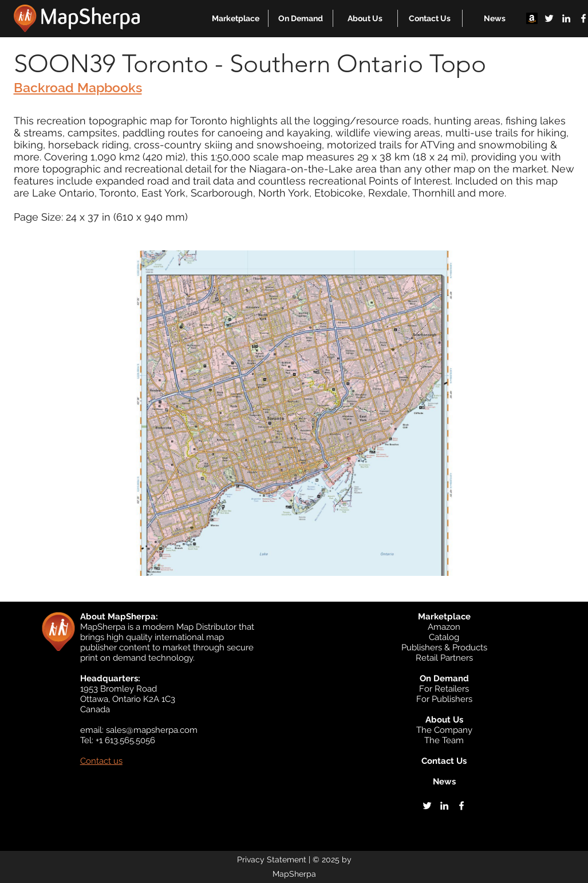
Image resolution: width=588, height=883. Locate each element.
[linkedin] (566, 18)
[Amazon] (532, 18)
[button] (236, 18)
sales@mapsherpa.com (152, 730)
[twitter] (549, 18)
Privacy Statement (272, 860)
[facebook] (461, 806)
